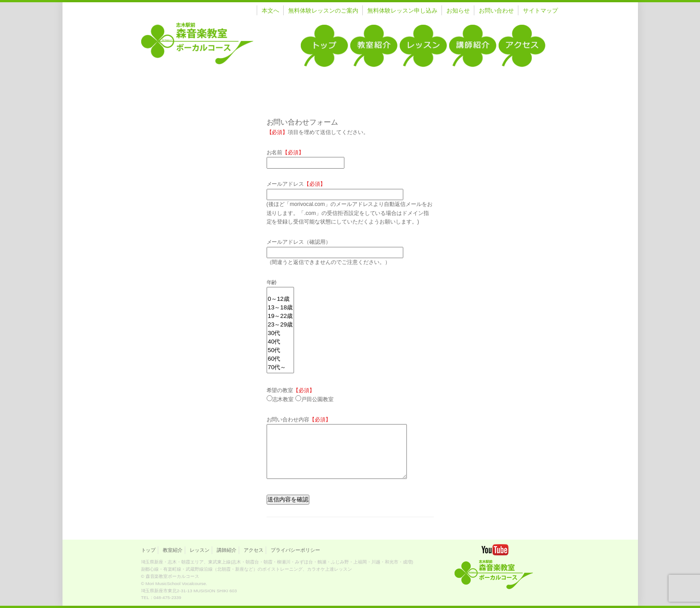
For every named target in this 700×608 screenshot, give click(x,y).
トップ (149, 550)
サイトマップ (540, 11)
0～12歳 (281, 299)
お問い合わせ (496, 11)
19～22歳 (281, 316)
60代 (281, 359)
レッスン (200, 550)
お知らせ (458, 11)
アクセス (254, 550)
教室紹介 (173, 550)
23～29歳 (281, 325)
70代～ (281, 368)
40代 (281, 342)
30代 (281, 333)
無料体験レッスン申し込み (402, 11)
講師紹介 (227, 550)
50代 (281, 351)
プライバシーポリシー (295, 550)
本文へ (270, 11)
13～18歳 (281, 308)
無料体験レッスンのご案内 (323, 11)
